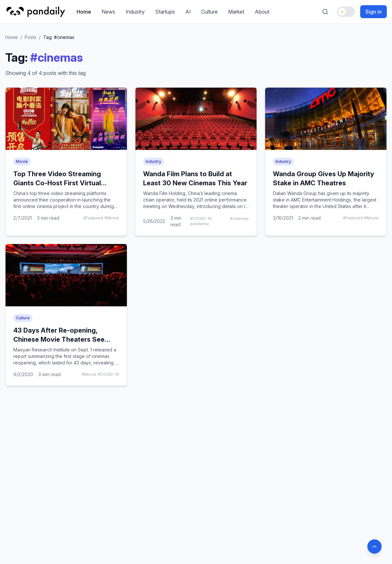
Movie (22, 161)
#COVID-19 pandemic (201, 221)
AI (188, 12)
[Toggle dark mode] (346, 12)
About (262, 12)
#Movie (112, 218)
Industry (135, 12)
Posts (31, 37)
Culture (209, 12)
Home (84, 12)
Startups (165, 12)
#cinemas (239, 219)
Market (236, 12)
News (108, 12)
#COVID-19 (108, 374)
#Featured (93, 218)
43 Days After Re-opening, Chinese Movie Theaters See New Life (59, 339)
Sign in (374, 12)
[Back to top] (374, 546)
